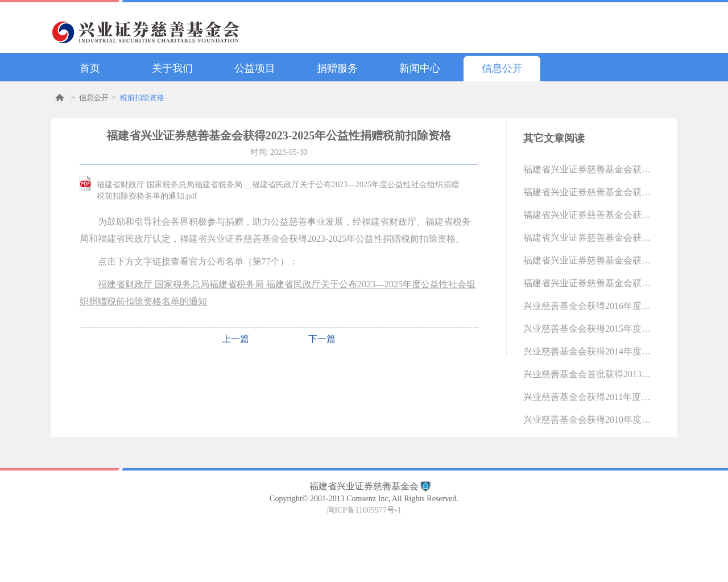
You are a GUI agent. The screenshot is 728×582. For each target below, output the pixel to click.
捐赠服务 (337, 68)
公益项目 (255, 68)
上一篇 (235, 339)
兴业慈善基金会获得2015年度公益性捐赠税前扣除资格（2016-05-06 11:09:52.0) (589, 329)
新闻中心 (420, 68)
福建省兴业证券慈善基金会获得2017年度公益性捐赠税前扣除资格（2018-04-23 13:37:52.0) (589, 283)
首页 (90, 68)
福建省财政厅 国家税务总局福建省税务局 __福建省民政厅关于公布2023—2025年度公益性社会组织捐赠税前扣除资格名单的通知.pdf (278, 190)
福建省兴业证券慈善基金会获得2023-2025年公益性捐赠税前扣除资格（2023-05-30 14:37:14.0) (589, 192)
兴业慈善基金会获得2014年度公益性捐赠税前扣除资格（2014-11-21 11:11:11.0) (589, 351)
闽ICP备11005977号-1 (364, 510)
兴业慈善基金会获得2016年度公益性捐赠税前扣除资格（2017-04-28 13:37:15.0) (589, 306)
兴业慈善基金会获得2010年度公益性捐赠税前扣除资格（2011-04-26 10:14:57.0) (589, 420)
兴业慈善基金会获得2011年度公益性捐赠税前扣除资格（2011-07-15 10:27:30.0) (589, 397)
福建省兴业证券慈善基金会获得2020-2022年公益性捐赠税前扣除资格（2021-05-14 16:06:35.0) (589, 215)
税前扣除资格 (142, 98)
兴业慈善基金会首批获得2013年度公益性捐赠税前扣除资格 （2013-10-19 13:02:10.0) (589, 374)
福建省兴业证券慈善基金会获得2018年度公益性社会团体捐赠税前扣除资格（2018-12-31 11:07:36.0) (589, 260)
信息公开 (502, 68)
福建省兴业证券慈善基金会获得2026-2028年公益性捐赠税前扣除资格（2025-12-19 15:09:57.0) (589, 169)
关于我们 (172, 68)
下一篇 (322, 339)
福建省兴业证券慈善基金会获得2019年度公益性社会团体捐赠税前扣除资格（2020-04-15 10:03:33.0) (589, 238)
